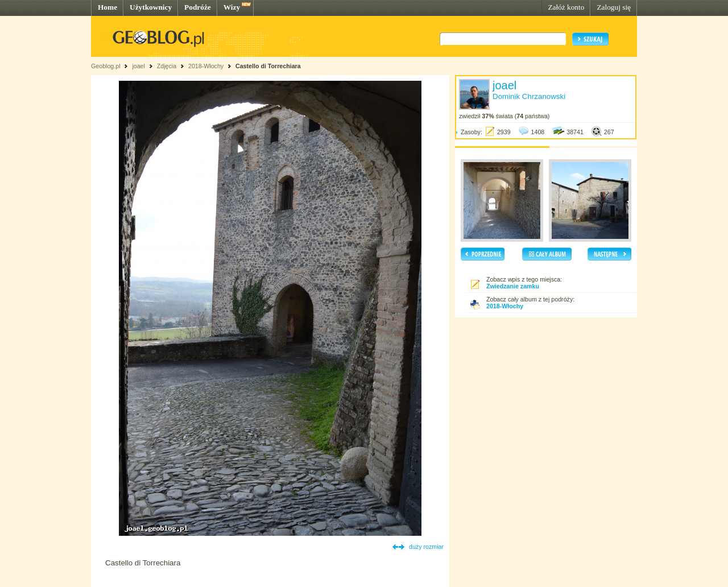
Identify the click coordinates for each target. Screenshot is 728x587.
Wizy (232, 7)
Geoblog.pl (106, 66)
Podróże (198, 7)
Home (107, 7)
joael (138, 66)
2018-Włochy (206, 66)
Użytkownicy (151, 7)
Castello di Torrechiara (268, 66)
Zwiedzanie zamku (513, 286)
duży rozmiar (426, 547)
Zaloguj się (614, 7)
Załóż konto (566, 7)
